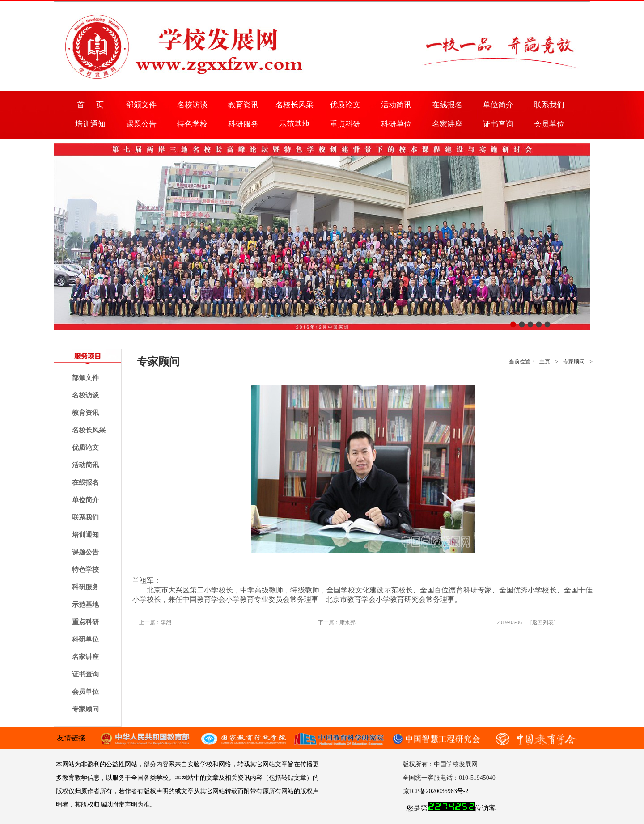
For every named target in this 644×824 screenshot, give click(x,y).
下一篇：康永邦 (337, 622)
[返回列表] (543, 622)
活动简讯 (396, 105)
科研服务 (243, 124)
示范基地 (294, 124)
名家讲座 (447, 124)
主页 (545, 362)
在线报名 (447, 105)
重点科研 (345, 124)
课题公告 (141, 124)
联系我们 (549, 105)
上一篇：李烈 (155, 622)
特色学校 (192, 124)
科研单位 (396, 124)
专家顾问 (85, 709)
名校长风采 (294, 105)
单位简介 (498, 105)
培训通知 (90, 124)
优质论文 (345, 105)
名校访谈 (192, 105)
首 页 (90, 105)
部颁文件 (141, 105)
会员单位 (549, 124)
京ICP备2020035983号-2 (436, 791)
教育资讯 (243, 105)
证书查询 (498, 124)
